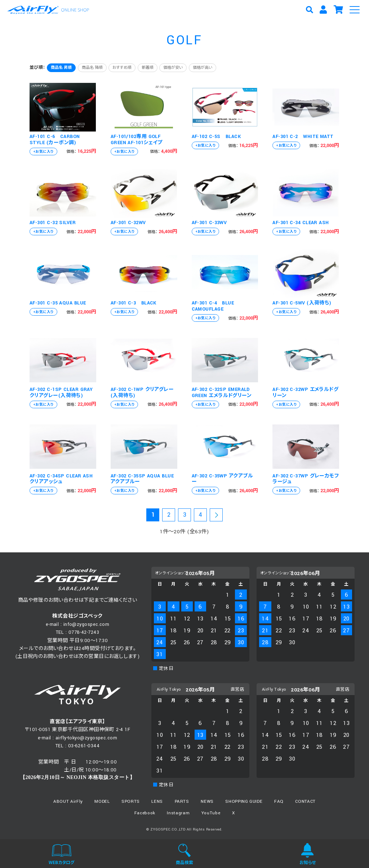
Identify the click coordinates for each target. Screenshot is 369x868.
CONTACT (305, 802)
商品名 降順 (92, 68)
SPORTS (131, 802)
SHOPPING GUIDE (244, 802)
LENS (157, 802)
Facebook (145, 813)
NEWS (207, 802)
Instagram (178, 813)
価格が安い (173, 68)
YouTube (211, 813)
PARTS (182, 802)
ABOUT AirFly (68, 802)
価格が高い (203, 68)
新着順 (148, 68)
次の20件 (216, 516)
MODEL (102, 802)
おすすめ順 (122, 68)
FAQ (279, 802)
